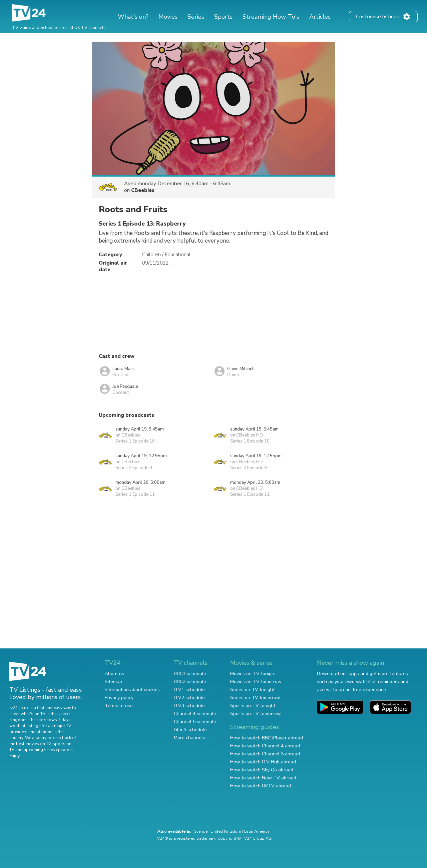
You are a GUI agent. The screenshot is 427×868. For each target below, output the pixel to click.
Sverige (201, 831)
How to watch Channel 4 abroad (265, 746)
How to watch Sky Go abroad (262, 770)
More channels (189, 738)
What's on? (133, 17)
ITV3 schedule (189, 706)
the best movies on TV (30, 744)
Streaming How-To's (271, 17)
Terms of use (119, 706)
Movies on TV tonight (253, 674)
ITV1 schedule (189, 690)
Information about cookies (132, 690)
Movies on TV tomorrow (256, 682)
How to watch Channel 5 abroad (265, 754)
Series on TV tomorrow (255, 698)
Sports (223, 17)
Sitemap (113, 682)
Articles (320, 17)
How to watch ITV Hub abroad (263, 762)
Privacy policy (119, 698)
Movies (168, 17)
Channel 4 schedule (195, 714)
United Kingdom (226, 831)
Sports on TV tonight (253, 706)
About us (114, 674)
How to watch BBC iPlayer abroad (267, 738)
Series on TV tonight (252, 690)
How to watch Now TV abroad (263, 778)
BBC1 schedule (190, 674)
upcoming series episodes (49, 750)
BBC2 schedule (190, 682)
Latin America (257, 831)
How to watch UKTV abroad (261, 786)
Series (196, 17)
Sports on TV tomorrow (256, 714)
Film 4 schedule (190, 730)
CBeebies (143, 190)
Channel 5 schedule (195, 722)
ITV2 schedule (189, 698)
